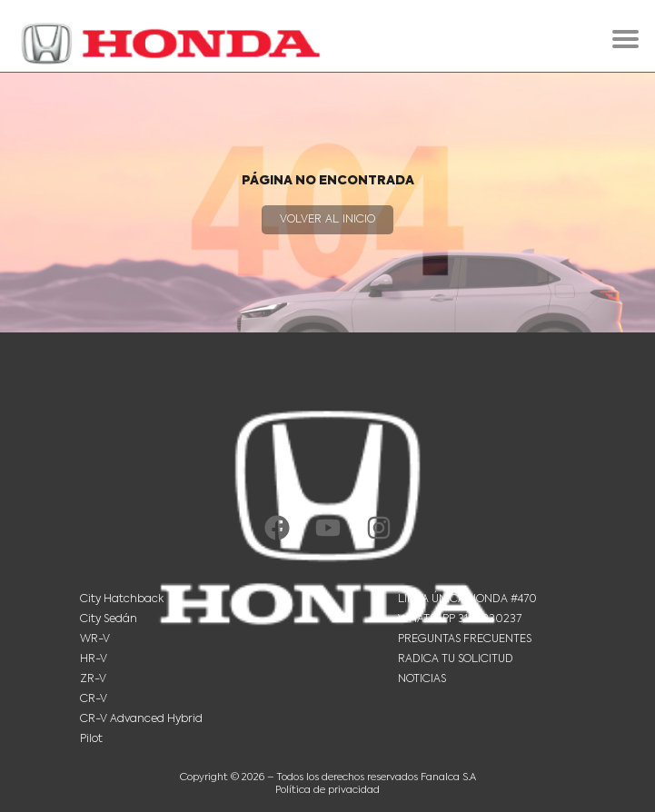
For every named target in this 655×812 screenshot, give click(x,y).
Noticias (422, 679)
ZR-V (93, 679)
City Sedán (109, 619)
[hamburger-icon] (625, 39)
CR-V (94, 699)
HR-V (94, 659)
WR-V (95, 639)
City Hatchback (122, 599)
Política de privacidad (327, 791)
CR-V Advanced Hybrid (141, 719)
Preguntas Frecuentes (465, 639)
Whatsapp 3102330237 (460, 619)
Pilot (91, 739)
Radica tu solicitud (456, 659)
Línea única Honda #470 (467, 599)
